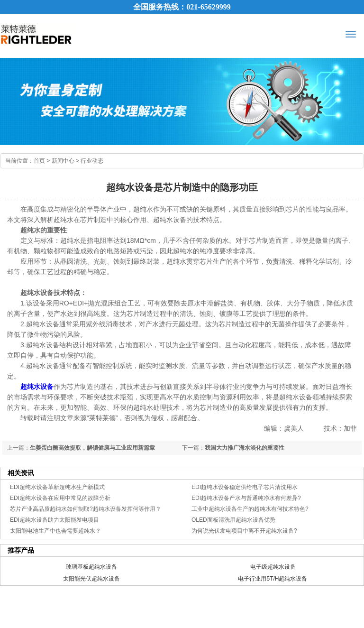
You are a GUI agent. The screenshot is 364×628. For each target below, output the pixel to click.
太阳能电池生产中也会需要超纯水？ (55, 531)
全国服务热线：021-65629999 (182, 7)
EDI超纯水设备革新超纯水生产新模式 (57, 487)
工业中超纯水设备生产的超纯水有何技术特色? (250, 509)
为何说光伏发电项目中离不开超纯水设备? (244, 531)
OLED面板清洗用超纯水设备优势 (233, 520)
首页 (39, 161)
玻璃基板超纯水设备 (91, 567)
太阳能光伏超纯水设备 (91, 579)
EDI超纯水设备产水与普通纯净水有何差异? (246, 498)
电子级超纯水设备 (273, 567)
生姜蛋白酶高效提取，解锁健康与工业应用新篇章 (92, 448)
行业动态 (92, 161)
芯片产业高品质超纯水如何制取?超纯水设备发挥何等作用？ (86, 509)
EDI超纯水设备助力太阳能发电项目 (55, 520)
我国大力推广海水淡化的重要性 (245, 448)
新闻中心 (63, 161)
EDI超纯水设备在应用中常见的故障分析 (60, 498)
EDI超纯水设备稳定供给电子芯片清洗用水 (245, 487)
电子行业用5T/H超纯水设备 (273, 579)
